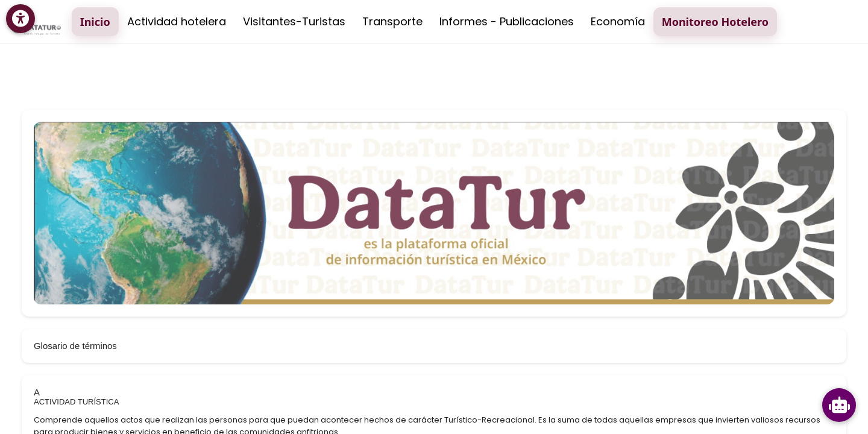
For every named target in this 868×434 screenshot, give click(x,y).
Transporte (392, 21)
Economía (618, 21)
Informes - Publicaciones (507, 21)
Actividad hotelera (177, 21)
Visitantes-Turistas (294, 21)
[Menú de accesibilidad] (20, 19)
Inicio (95, 22)
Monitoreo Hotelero (715, 22)
